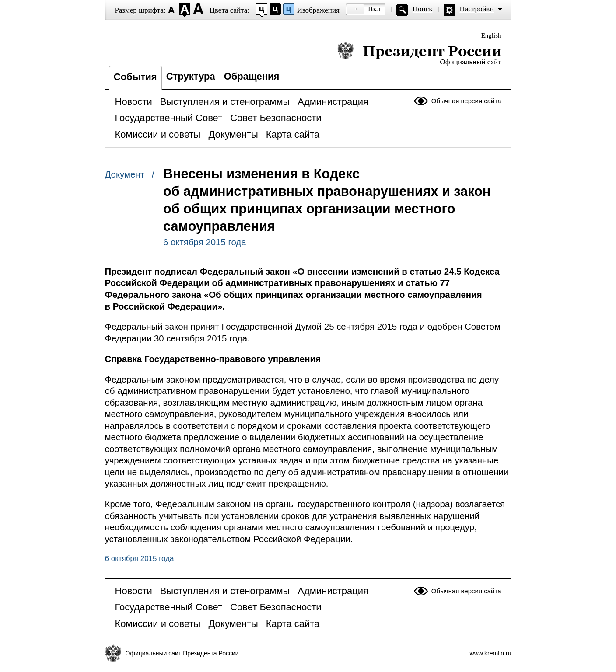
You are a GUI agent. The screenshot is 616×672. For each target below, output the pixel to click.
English (491, 35)
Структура (191, 76)
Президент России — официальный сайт (419, 54)
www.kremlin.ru (491, 653)
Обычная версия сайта (466, 101)
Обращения (252, 76)
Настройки (477, 9)
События (135, 77)
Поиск (423, 9)
